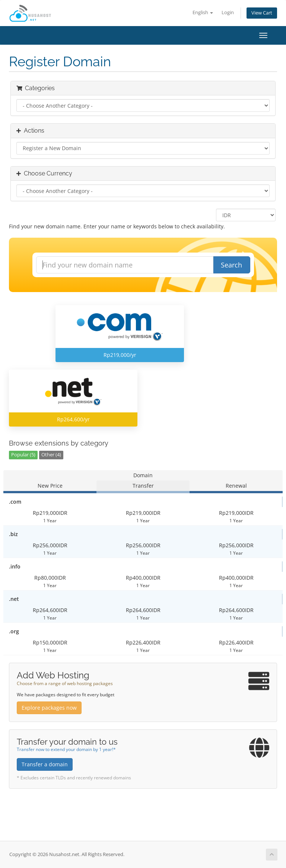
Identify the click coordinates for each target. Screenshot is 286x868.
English (203, 12)
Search (231, 265)
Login (228, 12)
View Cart (262, 13)
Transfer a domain (45, 764)
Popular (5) (23, 455)
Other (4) (51, 455)
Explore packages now (49, 708)
